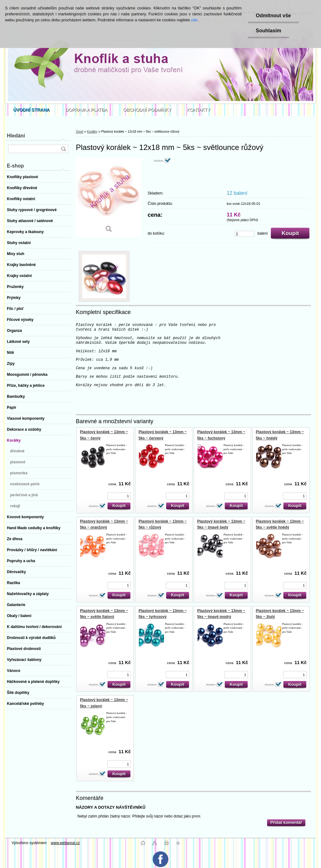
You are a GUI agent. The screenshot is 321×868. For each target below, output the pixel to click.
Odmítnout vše (273, 16)
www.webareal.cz (65, 843)
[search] (63, 149)
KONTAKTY (199, 110)
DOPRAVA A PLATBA (87, 110)
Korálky (92, 132)
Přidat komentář (286, 822)
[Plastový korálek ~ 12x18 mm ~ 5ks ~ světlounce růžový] (109, 197)
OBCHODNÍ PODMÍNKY (147, 110)
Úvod (79, 132)
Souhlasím (268, 31)
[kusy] (245, 234)
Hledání (16, 136)
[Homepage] (32, 110)
